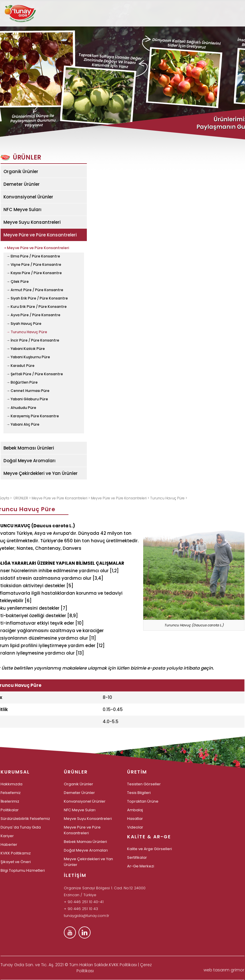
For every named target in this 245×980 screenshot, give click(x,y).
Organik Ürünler (21, 171)
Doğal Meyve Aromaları (29, 461)
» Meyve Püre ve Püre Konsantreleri (37, 247)
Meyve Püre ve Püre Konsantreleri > (61, 498)
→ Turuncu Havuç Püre (27, 332)
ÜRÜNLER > (23, 498)
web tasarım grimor (224, 970)
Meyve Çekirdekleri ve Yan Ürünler (41, 473)
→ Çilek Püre (18, 282)
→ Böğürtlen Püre (22, 382)
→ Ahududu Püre (21, 408)
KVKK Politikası (123, 965)
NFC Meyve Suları (22, 210)
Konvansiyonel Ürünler (28, 197)
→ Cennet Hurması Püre (28, 391)
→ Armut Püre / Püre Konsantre (35, 290)
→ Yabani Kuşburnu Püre (28, 357)
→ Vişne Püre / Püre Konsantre (34, 265)
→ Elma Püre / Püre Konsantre (33, 256)
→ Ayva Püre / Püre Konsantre (33, 315)
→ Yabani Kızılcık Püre (26, 349)
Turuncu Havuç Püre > (169, 498)
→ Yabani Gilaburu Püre (27, 399)
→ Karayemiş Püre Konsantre (33, 416)
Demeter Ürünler (22, 184)
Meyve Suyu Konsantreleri (32, 222)
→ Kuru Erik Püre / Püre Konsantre (37, 307)
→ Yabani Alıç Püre (23, 424)
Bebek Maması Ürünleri (29, 448)
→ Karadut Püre (20, 366)
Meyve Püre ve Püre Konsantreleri (40, 235)
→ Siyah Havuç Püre (24, 324)
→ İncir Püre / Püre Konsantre (33, 340)
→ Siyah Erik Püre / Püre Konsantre (37, 298)
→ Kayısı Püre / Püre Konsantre (34, 273)
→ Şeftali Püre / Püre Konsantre (35, 374)
